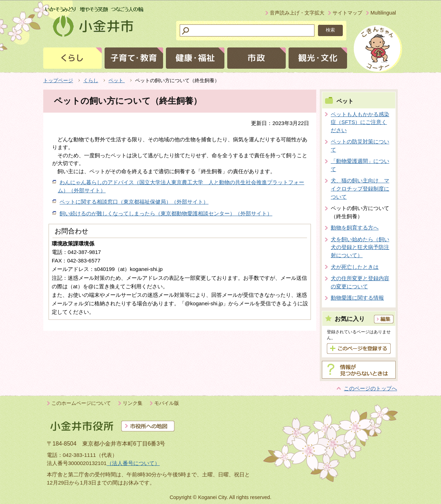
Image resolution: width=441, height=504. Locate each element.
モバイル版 (167, 403)
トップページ (58, 80)
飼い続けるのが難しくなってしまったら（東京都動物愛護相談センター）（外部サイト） (166, 213)
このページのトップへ (370, 388)
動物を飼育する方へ (355, 228)
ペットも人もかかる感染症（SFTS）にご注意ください (360, 122)
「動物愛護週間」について (360, 165)
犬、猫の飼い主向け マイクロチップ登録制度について (360, 188)
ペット (117, 80)
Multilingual (383, 13)
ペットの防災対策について (360, 146)
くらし (91, 80)
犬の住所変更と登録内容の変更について (360, 282)
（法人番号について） (133, 463)
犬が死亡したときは (355, 267)
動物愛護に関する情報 (357, 298)
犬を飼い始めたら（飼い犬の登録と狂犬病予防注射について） (360, 247)
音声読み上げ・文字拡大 (297, 13)
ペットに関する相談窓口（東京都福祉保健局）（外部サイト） (134, 202)
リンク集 (133, 403)
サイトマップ (347, 13)
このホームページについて (81, 403)
